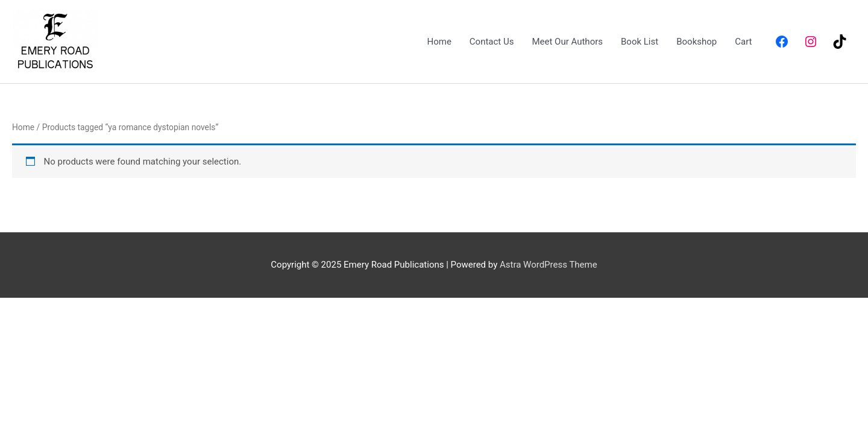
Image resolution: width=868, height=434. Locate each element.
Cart (743, 42)
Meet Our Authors (567, 42)
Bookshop (697, 42)
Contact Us (492, 42)
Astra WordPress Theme (549, 265)
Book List (640, 42)
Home (439, 42)
